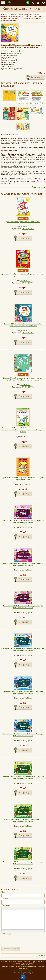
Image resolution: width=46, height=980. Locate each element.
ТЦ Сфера (28, 527)
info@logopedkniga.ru (25, 973)
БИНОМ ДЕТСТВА (18, 53)
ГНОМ (28, 437)
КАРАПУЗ (28, 484)
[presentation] (20, 940)
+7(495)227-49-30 (23, 970)
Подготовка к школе (16, 15)
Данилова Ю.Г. (16, 51)
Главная (4, 15)
